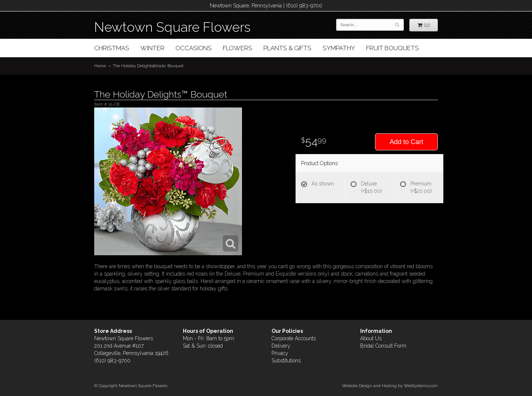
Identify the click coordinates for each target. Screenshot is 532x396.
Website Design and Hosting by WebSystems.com (390, 386)
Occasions (194, 48)
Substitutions (286, 361)
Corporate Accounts (294, 338)
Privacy (280, 353)
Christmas (112, 48)
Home (100, 66)
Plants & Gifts (287, 48)
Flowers (238, 48)
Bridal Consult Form (383, 346)
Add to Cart (406, 142)
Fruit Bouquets (393, 48)
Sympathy (339, 48)
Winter (152, 48)
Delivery (281, 346)
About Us (371, 338)
